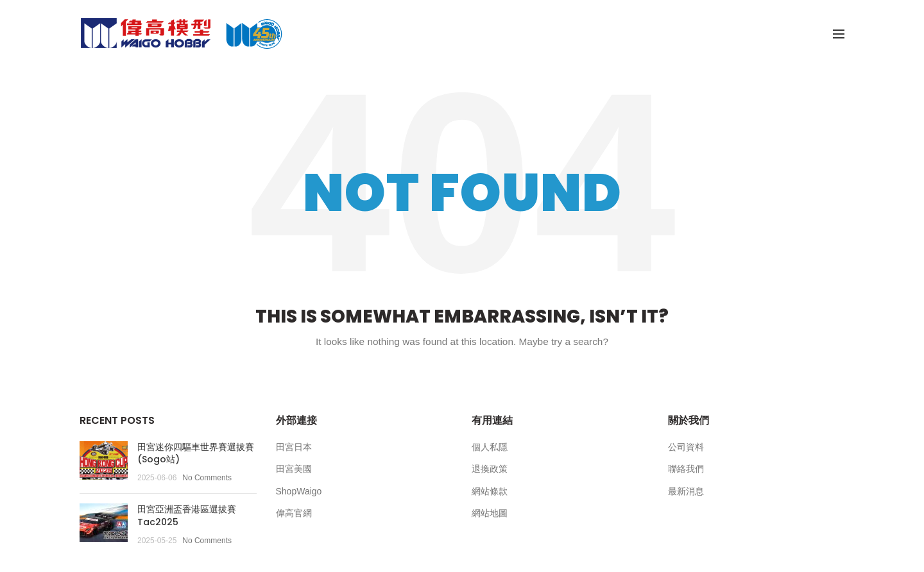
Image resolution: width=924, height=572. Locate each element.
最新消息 (686, 491)
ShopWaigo (299, 491)
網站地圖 (490, 513)
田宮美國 (294, 469)
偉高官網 (294, 513)
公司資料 (686, 447)
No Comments (207, 478)
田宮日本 (294, 447)
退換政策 (490, 469)
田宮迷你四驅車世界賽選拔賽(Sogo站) (196, 453)
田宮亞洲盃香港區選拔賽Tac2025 (187, 516)
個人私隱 (490, 447)
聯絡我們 (686, 469)
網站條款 (490, 491)
